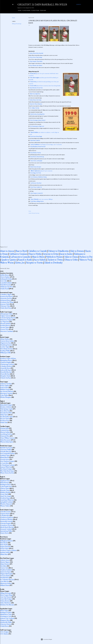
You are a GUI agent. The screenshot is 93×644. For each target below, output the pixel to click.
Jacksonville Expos (6, 370)
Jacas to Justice (66, 254)
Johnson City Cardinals (7, 618)
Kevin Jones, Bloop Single (36, 136)
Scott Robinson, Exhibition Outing (39, 177)
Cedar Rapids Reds (6, 486)
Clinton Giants (5, 488)
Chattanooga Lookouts (7, 364)
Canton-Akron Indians (7, 341)
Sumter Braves (5, 533)
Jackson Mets (4, 387)
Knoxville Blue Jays (6, 372)
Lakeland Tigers (5, 455)
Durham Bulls (5, 428)
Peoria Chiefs (4, 494)
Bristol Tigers (4, 611)
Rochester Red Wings (7, 302)
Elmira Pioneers (5, 564)
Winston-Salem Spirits (7, 442)
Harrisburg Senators (6, 345)
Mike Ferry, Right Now (35, 94)
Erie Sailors (4, 566)
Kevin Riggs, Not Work (36, 173)
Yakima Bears (4, 554)
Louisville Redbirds (6, 283)
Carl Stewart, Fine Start (36, 183)
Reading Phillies (5, 351)
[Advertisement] (54, 228)
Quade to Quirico (9, 260)
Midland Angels (5, 389)
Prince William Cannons (7, 438)
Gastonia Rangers (6, 523)
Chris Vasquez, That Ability (36, 61)
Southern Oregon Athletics (8, 550)
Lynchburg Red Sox (6, 434)
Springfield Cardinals (7, 502)
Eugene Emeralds (5, 547)
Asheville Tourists (6, 512)
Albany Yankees (5, 339)
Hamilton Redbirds (6, 570)
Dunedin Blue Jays (6, 451)
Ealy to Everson (77, 251)
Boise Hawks (4, 545)
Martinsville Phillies (6, 622)
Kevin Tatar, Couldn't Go (36, 187)
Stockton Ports (5, 420)
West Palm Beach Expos (7, 471)
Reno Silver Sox (5, 411)
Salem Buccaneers (6, 440)
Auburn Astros (5, 560)
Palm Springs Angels (6, 409)
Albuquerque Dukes (6, 314)
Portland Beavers (5, 325)
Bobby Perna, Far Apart (36, 167)
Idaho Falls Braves (6, 603)
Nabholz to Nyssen (54, 257)
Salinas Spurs (4, 415)
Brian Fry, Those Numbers (36, 104)
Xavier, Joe (20, 263)
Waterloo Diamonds (6, 504)
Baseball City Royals (6, 448)
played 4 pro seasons (42, 171)
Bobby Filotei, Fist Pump (36, 100)
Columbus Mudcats (6, 366)
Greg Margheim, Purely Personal (38, 147)
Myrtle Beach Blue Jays (7, 527)
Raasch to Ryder (25, 260)
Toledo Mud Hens (6, 308)
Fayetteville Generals (6, 521)
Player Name (26, 11)
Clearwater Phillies (6, 450)
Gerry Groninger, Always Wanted (38, 120)
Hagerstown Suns (6, 343)
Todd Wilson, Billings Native (37, 201)
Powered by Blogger (46, 639)
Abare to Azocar (7, 251)
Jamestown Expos (6, 572)
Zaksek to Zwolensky (53, 263)
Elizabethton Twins (6, 614)
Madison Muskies (6, 492)
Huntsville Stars (5, 374)
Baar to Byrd (21, 251)
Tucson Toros (4, 329)
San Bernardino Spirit (7, 417)
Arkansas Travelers (6, 384)
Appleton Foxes (5, 481)
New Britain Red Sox (7, 349)
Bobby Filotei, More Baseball (36, 53)
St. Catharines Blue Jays (7, 579)
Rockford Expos (5, 498)
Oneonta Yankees (5, 576)
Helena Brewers (5, 601)
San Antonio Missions (7, 391)
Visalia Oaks (4, 422)
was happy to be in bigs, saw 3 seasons (46, 144)
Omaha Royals (5, 289)
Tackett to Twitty (55, 260)
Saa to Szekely (40, 260)
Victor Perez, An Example (36, 161)
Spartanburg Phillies (6, 531)
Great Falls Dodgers (6, 599)
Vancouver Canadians (7, 331)
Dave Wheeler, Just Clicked (36, 66)
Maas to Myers (38, 257)
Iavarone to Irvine (51, 254)
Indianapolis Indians (6, 279)
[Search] (79, 4)
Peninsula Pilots (5, 436)
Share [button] (14, 18)
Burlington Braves (6, 484)
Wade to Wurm (7, 263)
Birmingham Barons (6, 360)
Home (19, 11)
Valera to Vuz (85, 260)
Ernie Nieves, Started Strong (37, 157)
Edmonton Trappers (6, 320)
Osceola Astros (5, 459)
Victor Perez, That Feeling (36, 57)
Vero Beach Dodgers (6, 469)
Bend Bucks (4, 543)
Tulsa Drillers (4, 395)
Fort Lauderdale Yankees (8, 453)
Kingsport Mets (5, 620)
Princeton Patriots (6, 624)
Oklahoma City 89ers (7, 287)
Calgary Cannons (5, 316)
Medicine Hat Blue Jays (7, 605)
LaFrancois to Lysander (20, 257)
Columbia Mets (5, 515)
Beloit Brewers (5, 483)
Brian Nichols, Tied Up (36, 153)
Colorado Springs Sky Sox (8, 318)
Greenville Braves (5, 368)
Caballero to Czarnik (37, 251)
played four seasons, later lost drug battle (45, 86)
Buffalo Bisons (5, 275)
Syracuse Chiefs (5, 304)
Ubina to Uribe (71, 260)
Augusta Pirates (5, 514)
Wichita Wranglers (6, 397)
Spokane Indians (5, 552)
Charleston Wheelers (7, 519)
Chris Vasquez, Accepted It (37, 193)
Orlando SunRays (6, 378)
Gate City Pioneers (6, 597)
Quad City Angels (6, 496)
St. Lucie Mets (5, 463)
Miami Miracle (5, 457)
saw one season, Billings (42, 199)
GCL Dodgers (5, 632)
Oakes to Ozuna (71, 257)
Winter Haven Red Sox (7, 473)
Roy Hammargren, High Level (37, 126)
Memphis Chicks (5, 376)
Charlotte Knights (6, 362)
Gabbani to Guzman (18, 254)
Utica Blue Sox (5, 581)
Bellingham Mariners (6, 541)
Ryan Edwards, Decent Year (36, 88)
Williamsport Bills (5, 353)
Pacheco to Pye (86, 257)
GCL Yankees (4, 634)
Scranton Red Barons (7, 296)
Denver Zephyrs (5, 277)
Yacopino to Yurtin (34, 263)
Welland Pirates (5, 585)
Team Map (43, 11)
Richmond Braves (6, 300)
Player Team (35, 11)
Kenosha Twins (5, 490)
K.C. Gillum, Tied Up (35, 108)
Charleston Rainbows (7, 517)
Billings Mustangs (17, 24)
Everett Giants (5, 548)
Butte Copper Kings (6, 595)
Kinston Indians (5, 432)
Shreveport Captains (6, 393)
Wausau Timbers (5, 506)
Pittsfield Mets (5, 578)
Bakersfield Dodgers (6, 405)
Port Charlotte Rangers (7, 461)
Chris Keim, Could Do (35, 140)
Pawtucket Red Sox (6, 298)
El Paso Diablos (5, 386)
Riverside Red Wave (6, 413)
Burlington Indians (6, 612)
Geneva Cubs (4, 568)
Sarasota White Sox (6, 467)
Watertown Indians (6, 583)
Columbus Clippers (6, 294)
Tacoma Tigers (5, 327)
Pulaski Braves (5, 626)
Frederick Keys (5, 430)
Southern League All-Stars (8, 358)
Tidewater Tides (5, 306)
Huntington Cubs (6, 616)
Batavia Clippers (5, 562)
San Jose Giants (5, 419)
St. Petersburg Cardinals (7, 465)
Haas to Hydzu (35, 254)
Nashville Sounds (5, 285)
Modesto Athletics (6, 407)
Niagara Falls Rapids (6, 574)
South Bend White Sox (7, 500)
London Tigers (5, 347)
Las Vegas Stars (5, 322)
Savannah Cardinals (6, 529)
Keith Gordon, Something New (37, 114)
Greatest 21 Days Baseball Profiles (42, 4)
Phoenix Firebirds (6, 323)
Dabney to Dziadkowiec (58, 251)
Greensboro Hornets (7, 525)
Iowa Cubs (4, 281)
